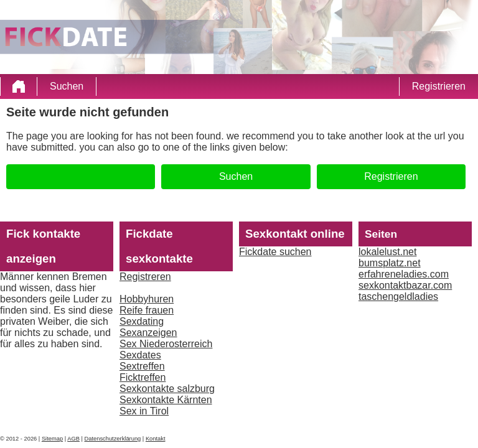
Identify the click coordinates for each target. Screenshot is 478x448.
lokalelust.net (387, 252)
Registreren (145, 277)
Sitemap (52, 439)
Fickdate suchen (275, 252)
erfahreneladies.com (404, 274)
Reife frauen (147, 310)
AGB (73, 439)
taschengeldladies (398, 296)
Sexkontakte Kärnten (166, 400)
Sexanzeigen (148, 333)
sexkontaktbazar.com (405, 285)
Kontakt (156, 439)
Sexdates (140, 355)
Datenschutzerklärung (113, 439)
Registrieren (439, 86)
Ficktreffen (143, 377)
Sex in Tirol (144, 411)
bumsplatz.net (390, 263)
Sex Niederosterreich (166, 344)
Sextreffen (142, 366)
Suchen (67, 86)
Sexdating (142, 321)
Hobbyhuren (147, 299)
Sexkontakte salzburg (167, 389)
